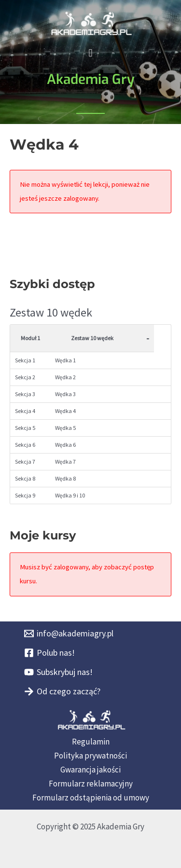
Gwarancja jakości (90, 770)
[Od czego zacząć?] (62, 691)
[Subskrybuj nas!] (58, 672)
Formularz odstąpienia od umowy (91, 798)
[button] (90, 53)
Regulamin (91, 742)
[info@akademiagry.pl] (69, 634)
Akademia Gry (91, 79)
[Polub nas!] (49, 653)
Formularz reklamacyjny (91, 784)
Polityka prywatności (90, 756)
